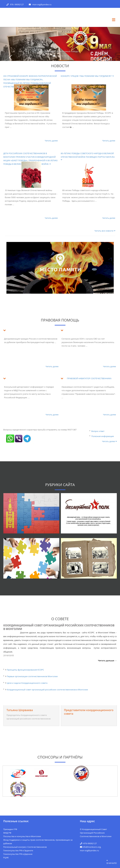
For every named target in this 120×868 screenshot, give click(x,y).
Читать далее (51, 141)
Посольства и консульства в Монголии (22, 836)
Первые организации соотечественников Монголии (32, 676)
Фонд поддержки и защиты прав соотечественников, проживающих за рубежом (38, 842)
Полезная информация (103, 436)
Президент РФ (10, 829)
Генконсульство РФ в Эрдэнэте (18, 850)
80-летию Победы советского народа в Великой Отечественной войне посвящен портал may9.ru (88, 156)
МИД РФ (7, 833)
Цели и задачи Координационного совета (27, 683)
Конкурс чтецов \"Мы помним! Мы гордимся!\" (87, 76)
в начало (112, 862)
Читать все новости (105, 231)
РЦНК (6, 858)
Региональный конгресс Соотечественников (25, 847)
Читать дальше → (107, 660)
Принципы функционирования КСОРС (25, 670)
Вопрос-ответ (98, 431)
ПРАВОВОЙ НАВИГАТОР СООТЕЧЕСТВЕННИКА (89, 378)
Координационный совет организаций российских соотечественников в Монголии (59, 627)
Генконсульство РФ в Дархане (18, 854)
